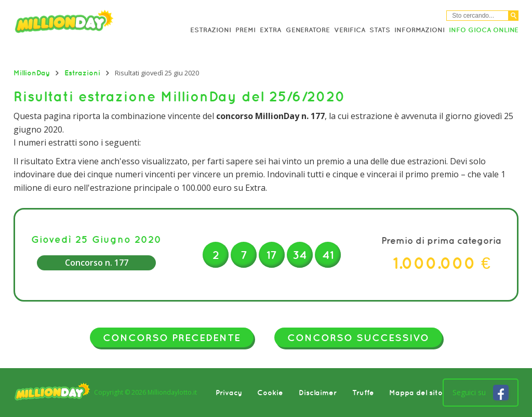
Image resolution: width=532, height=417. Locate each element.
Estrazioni (211, 30)
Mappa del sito (416, 393)
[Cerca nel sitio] (477, 16)
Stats (380, 30)
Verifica (350, 30)
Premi (245, 30)
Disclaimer (318, 393)
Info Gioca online (484, 30)
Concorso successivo (358, 337)
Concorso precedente (172, 337)
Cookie (270, 393)
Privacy (229, 393)
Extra (270, 30)
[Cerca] (514, 16)
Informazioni (420, 30)
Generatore (308, 30)
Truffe (363, 393)
